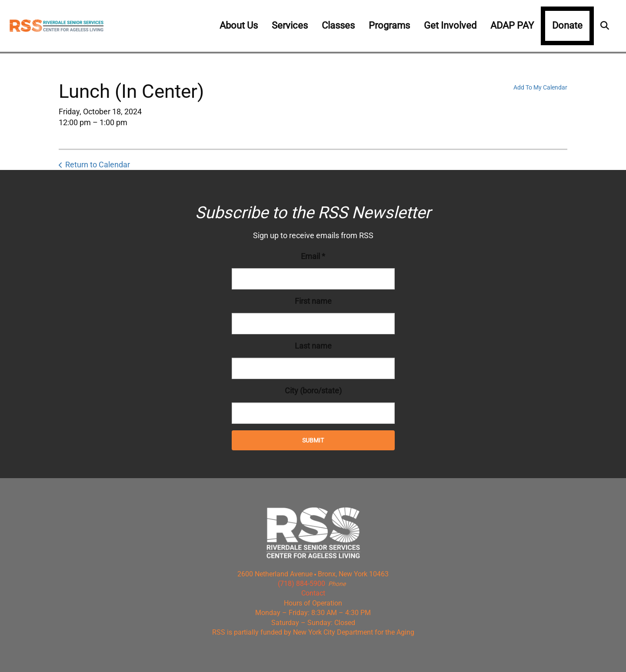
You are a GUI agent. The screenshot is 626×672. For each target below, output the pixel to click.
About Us (239, 25)
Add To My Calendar (540, 87)
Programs (389, 25)
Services (290, 25)
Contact (313, 593)
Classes (338, 25)
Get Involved (450, 25)
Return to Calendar (98, 165)
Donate (567, 25)
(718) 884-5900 (301, 584)
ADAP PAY (512, 25)
